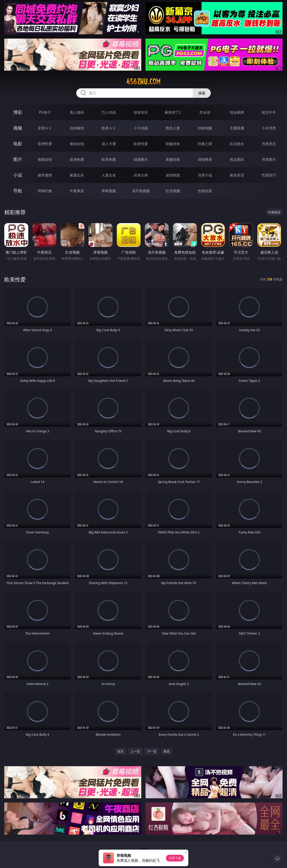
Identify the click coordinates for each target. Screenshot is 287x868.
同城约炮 (45, 191)
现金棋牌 (237, 112)
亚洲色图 (77, 159)
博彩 (18, 112)
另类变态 (269, 144)
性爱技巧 (269, 175)
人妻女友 (109, 175)
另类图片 (269, 159)
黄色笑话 (237, 175)
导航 (18, 191)
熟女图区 (237, 159)
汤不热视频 (141, 191)
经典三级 (205, 144)
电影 (18, 144)
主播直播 (237, 128)
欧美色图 (109, 159)
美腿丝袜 (173, 159)
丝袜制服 (205, 128)
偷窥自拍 (45, 159)
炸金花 (205, 112)
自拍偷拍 (77, 128)
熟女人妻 (173, 128)
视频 (18, 128)
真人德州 (77, 112)
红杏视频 (173, 191)
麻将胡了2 (173, 112)
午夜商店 (77, 191)
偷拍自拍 (77, 144)
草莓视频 (109, 191)
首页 (120, 751)
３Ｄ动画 (141, 128)
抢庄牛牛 (269, 112)
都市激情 (45, 175)
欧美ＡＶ (109, 128)
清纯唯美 (205, 159)
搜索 (202, 93)
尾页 (167, 751)
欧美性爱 (141, 144)
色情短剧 (205, 191)
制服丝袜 (173, 144)
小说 (18, 175)
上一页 (135, 751)
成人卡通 (109, 144)
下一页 (152, 751)
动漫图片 (141, 159)
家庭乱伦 (77, 175)
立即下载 (175, 858)
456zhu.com (143, 82)
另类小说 (205, 175)
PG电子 (45, 112)
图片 (18, 159)
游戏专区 (141, 112)
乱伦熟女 (237, 144)
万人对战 (109, 112)
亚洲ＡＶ (45, 128)
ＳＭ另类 (269, 128)
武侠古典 (141, 175)
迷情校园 (173, 175)
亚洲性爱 (45, 144)
